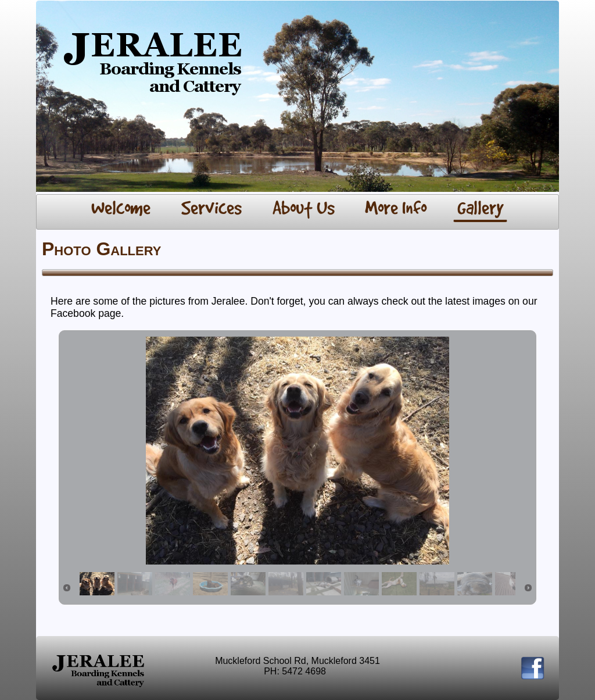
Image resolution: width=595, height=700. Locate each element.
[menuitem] (121, 209)
